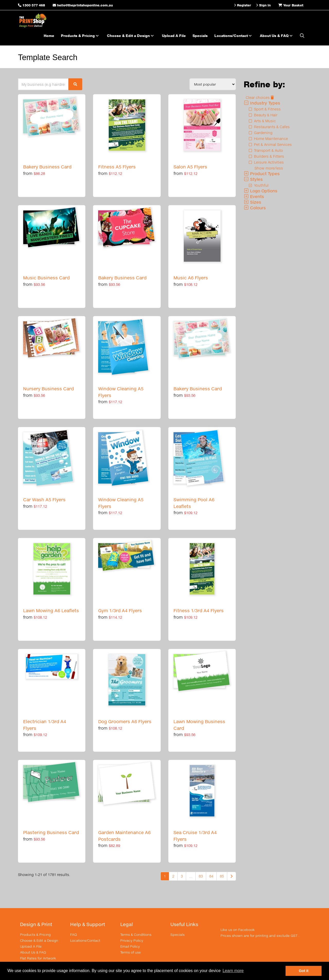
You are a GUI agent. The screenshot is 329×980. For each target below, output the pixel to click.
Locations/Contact (234, 36)
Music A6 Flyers (191, 278)
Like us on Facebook (238, 930)
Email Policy (130, 946)
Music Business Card (46, 278)
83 (201, 876)
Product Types (262, 173)
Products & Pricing (81, 36)
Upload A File (174, 36)
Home (49, 36)
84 (211, 876)
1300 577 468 (34, 5)
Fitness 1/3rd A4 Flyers (199, 611)
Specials (200, 36)
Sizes (252, 202)
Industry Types (262, 103)
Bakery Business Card (47, 167)
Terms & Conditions (136, 935)
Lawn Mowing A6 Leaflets (51, 611)
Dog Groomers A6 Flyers (125, 722)
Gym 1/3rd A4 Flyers (120, 611)
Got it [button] (304, 971)
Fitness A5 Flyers (117, 167)
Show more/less (269, 168)
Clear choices (260, 97)
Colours (255, 208)
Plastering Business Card (51, 832)
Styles (253, 179)
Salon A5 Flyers (190, 167)
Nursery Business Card (48, 389)
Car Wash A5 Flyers (44, 500)
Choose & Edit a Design (131, 36)
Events (254, 196)
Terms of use (131, 952)
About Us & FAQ (277, 36)
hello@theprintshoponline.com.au (83, 5)
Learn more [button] (233, 971)
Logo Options (261, 191)
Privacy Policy (132, 940)
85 (222, 876)
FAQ (74, 935)
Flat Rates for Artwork (38, 958)
